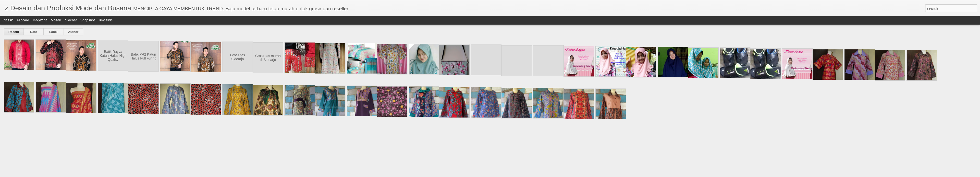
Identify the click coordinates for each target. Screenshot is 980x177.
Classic (8, 20)
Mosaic (56, 20)
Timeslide (105, 20)
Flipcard (23, 20)
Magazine (40, 20)
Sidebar (71, 20)
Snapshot (88, 20)
